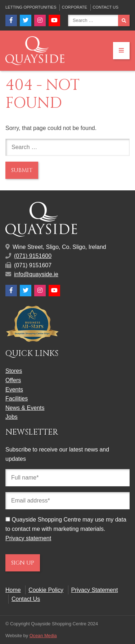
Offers (13, 380)
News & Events (25, 408)
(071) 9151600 (33, 256)
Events (14, 390)
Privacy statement (28, 538)
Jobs (12, 417)
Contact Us (105, 7)
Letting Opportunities (31, 7)
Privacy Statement (95, 590)
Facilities (17, 399)
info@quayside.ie (36, 274)
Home (13, 590)
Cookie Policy (46, 590)
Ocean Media (43, 636)
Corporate (75, 7)
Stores (14, 371)
